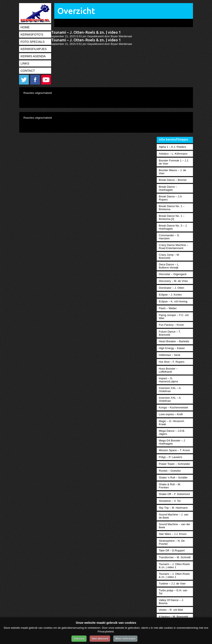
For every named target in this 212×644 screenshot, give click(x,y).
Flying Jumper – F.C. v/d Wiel (174, 317)
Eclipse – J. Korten (170, 295)
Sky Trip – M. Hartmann (173, 508)
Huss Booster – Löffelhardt (168, 370)
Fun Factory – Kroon (171, 325)
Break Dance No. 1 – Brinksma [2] (172, 217)
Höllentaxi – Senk (170, 355)
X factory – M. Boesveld (173, 617)
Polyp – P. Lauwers (170, 457)
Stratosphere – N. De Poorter (172, 542)
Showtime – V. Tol (170, 501)
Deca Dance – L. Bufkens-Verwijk (169, 266)
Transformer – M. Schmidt (175, 557)
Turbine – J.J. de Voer (172, 584)
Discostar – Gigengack (173, 274)
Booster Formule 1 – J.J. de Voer (174, 162)
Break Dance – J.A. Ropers (171, 198)
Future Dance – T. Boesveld (170, 333)
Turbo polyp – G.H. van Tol (173, 592)
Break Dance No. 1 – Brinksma (172, 208)
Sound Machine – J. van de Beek (174, 516)
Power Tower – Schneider (175, 464)
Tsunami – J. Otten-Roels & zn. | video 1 (86, 32)
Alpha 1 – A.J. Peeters (172, 147)
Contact (28, 71)
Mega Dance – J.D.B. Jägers (172, 432)
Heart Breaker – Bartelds (174, 341)
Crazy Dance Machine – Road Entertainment (173, 247)
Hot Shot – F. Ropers (172, 362)
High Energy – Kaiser (172, 348)
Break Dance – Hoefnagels (168, 188)
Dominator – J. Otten (172, 288)
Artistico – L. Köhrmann (173, 154)
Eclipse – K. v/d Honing (173, 301)
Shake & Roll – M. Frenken (170, 486)
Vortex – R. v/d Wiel (171, 610)
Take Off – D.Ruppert (172, 550)
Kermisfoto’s (32, 35)
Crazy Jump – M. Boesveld (169, 256)
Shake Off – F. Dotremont (174, 494)
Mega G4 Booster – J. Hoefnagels (172, 442)
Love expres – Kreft (171, 414)
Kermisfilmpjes (34, 49)
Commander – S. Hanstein (169, 237)
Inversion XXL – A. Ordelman (170, 390)
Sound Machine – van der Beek (175, 526)
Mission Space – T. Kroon (174, 450)
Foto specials (33, 42)
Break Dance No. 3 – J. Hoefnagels (173, 227)
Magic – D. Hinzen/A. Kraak (172, 423)
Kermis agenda (33, 56)
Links (25, 63)
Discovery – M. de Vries (173, 281)
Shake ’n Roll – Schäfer (173, 478)
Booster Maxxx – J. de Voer (172, 172)
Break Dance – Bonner (173, 180)
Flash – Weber (168, 308)
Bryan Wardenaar (122, 36)
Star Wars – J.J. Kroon (173, 534)
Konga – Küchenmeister (173, 407)
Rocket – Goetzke (170, 471)
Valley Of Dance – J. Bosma (171, 602)
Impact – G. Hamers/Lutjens (168, 380)
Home (25, 27)
